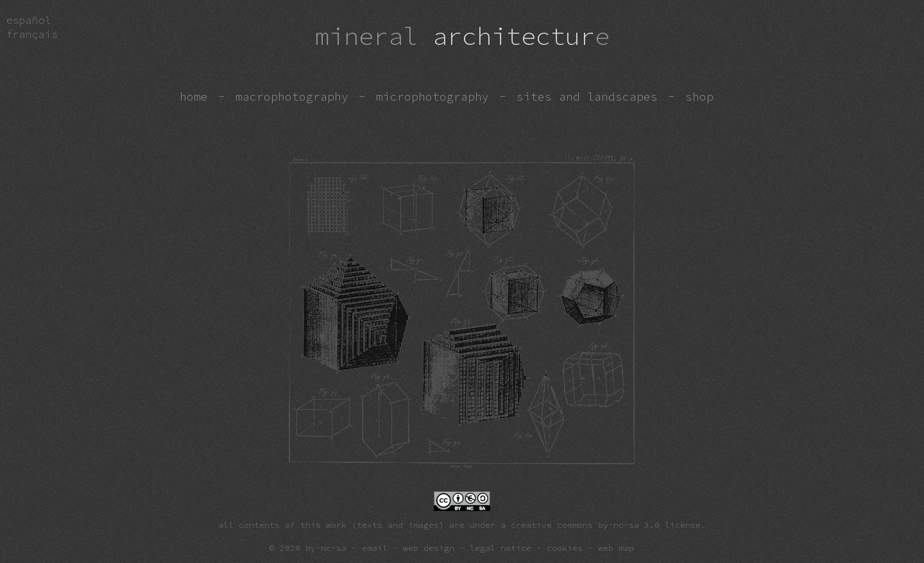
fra (32, 34)
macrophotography (292, 97)
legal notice (501, 548)
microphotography (432, 97)
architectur (462, 36)
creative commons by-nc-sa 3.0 (585, 525)
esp (29, 20)
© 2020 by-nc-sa (308, 548)
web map (616, 548)
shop (699, 97)
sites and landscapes (587, 97)
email (375, 548)
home (194, 97)
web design (429, 548)
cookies (565, 548)
